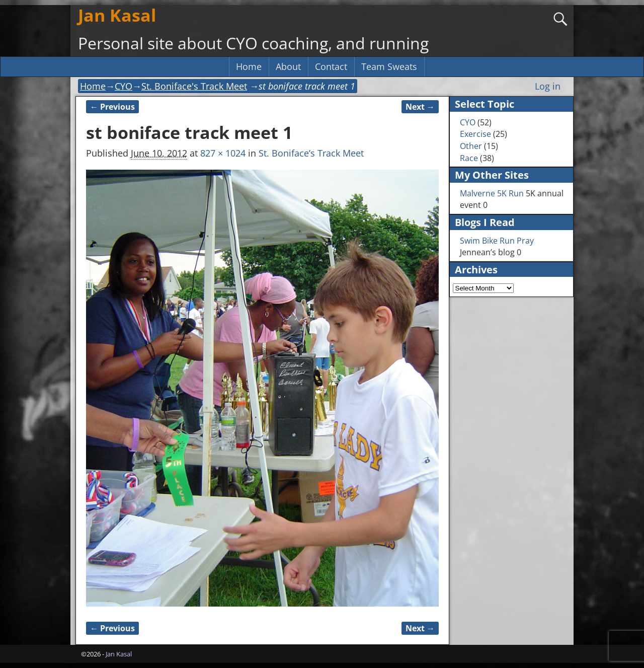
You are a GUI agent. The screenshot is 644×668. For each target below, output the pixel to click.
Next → (420, 107)
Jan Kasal (117, 15)
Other (471, 146)
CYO (124, 86)
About (288, 66)
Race (469, 158)
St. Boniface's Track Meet (194, 86)
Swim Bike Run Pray (497, 241)
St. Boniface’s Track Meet (311, 153)
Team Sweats (389, 66)
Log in (548, 86)
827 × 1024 (223, 153)
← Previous (112, 107)
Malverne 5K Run (492, 193)
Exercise (475, 134)
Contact (331, 66)
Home (249, 66)
